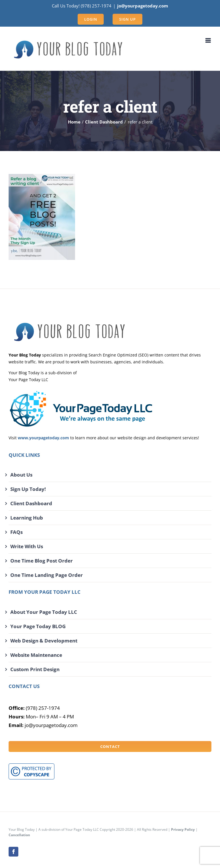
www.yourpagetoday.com (43, 438)
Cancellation (19, 835)
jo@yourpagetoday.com (143, 6)
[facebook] (13, 852)
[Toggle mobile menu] (208, 41)
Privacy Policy (183, 829)
